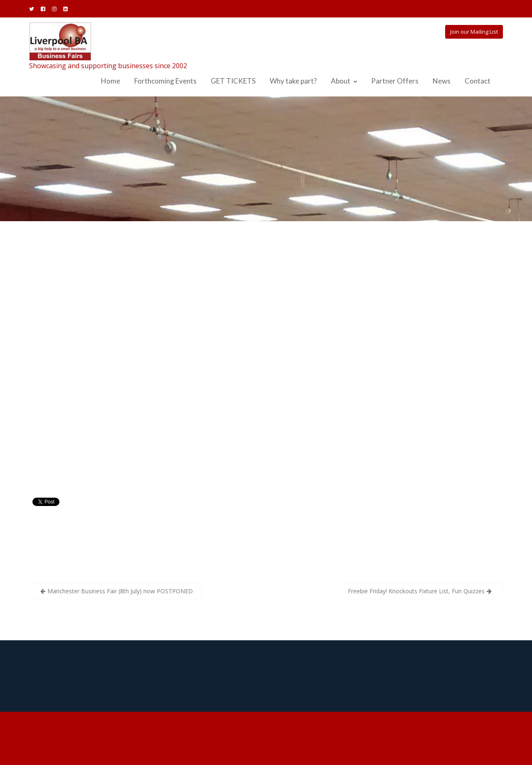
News (442, 81)
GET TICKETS (233, 81)
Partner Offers (395, 81)
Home (111, 81)
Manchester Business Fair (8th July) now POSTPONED (120, 591)
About (341, 81)
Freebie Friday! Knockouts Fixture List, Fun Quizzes (416, 591)
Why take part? (293, 81)
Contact (478, 81)
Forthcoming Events (165, 81)
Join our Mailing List (474, 32)
